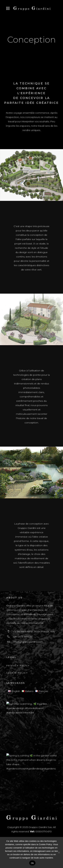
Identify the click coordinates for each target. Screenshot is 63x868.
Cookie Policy (17, 673)
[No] (59, 852)
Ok (32, 863)
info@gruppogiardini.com (28, 642)
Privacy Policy (18, 666)
